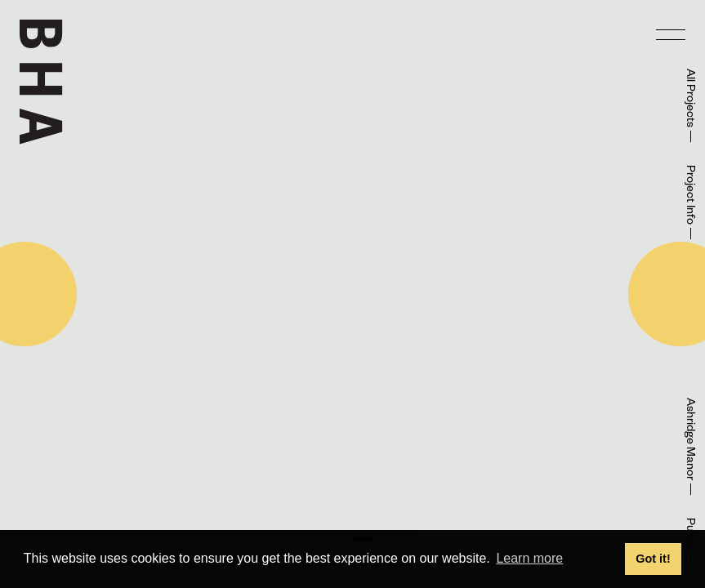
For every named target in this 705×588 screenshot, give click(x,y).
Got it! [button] (653, 559)
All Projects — (689, 106)
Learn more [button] (529, 558)
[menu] (671, 34)
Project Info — (689, 203)
